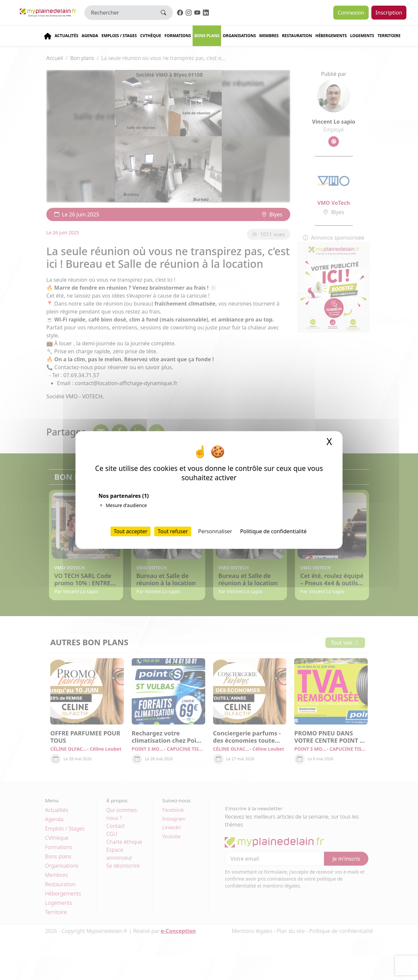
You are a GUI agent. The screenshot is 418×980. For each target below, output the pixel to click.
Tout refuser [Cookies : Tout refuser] (173, 531)
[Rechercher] (120, 13)
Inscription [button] (389, 13)
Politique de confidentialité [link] (273, 531)
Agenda (90, 36)
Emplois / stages (119, 36)
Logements (362, 36)
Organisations (239, 36)
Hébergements (331, 36)
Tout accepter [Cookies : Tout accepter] (131, 531)
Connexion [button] (351, 13)
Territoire (389, 36)
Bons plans (207, 36)
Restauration (297, 36)
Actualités (67, 36)
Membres (269, 36)
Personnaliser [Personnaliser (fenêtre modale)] (215, 531)
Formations (178, 36)
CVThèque (151, 36)
